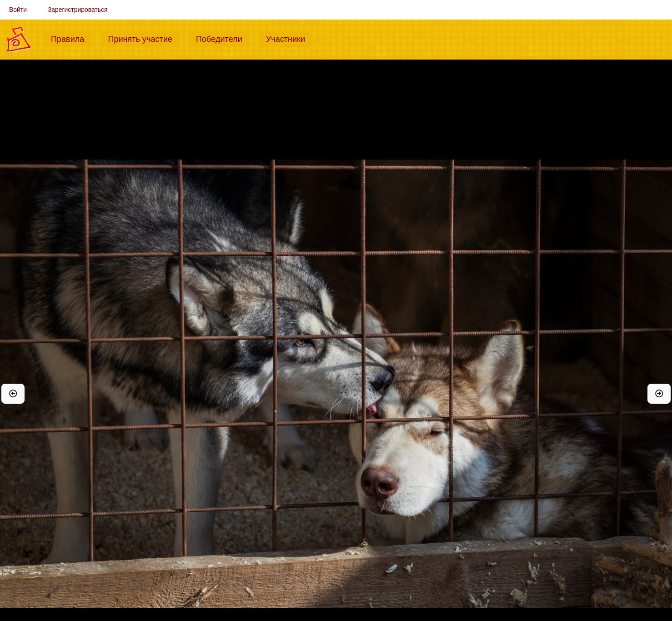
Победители (223, 38)
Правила (71, 38)
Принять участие (144, 38)
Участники (289, 38)
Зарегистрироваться (78, 10)
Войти (18, 10)
